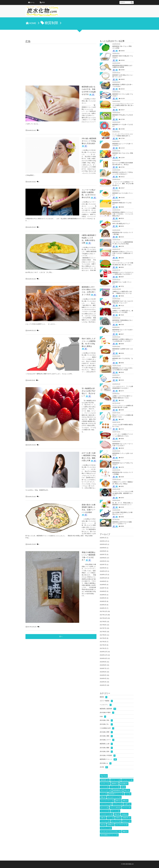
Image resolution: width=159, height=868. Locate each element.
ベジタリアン (106, 705)
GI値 (103, 717)
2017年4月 (103, 638)
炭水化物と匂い (106, 724)
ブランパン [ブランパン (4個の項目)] (115, 787)
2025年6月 (103, 558)
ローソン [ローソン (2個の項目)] (105, 807)
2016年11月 (103, 655)
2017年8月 (103, 625)
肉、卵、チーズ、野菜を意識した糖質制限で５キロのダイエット (123, 504)
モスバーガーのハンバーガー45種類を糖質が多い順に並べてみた (123, 264)
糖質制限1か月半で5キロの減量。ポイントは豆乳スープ (123, 523)
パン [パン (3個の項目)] (128, 794)
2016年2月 (103, 685)
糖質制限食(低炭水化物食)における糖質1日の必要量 (122, 66)
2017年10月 (103, 618)
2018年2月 (103, 605)
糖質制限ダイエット (108, 759)
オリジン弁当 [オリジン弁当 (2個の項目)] (116, 807)
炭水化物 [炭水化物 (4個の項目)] (124, 783)
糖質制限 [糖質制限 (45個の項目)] (105, 780)
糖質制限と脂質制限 (108, 709)
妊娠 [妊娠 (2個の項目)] (103, 818)
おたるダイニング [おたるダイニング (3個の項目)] (114, 797)
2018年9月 (103, 581)
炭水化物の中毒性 (107, 713)
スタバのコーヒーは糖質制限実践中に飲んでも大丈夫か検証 (123, 243)
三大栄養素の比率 (107, 728)
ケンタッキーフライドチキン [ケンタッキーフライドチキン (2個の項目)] (111, 831)
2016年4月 (103, 678)
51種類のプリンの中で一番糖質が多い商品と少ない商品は (123, 483)
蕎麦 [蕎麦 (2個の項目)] (125, 831)
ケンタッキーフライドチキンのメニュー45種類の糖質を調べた (123, 135)
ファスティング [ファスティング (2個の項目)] (107, 814)
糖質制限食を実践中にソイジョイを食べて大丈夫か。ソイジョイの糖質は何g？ (123, 214)
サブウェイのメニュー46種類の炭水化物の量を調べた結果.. (123, 406)
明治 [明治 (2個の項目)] (117, 814)
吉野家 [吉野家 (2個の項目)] (111, 825)
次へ (61, 414)
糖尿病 (104, 697)
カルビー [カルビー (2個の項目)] (127, 821)
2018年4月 (103, 598)
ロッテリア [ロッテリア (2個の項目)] (116, 821)
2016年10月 (103, 658)
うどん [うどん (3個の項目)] (104, 794)
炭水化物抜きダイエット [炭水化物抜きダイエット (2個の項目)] (109, 835)
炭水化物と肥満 (106, 732)
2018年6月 (103, 591)
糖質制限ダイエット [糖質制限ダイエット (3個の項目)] (116, 794)
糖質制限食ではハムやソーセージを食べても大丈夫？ (123, 445)
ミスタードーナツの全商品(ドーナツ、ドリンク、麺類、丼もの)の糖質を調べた (123, 184)
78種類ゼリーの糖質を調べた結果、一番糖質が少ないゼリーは (122, 292)
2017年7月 (103, 628)
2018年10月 (103, 578)
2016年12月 (103, 652)
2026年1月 (103, 538)
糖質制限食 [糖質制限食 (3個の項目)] (118, 790)
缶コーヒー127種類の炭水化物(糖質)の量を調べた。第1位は (123, 164)
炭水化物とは (117, 377)
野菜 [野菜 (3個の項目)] (103, 797)
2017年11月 (103, 615)
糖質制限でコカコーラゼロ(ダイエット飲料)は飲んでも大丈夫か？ (123, 273)
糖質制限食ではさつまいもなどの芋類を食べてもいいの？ (123, 302)
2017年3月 (103, 642)
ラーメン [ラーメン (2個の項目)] (116, 811)
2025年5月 (103, 561)
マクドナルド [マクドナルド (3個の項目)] (106, 804)
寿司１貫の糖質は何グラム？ (121, 224)
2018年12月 (103, 571)
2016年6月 (103, 672)
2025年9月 (103, 548)
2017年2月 (103, 645)
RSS (43, 2)
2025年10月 (103, 544)
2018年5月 (103, 595)
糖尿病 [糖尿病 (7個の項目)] (115, 783)
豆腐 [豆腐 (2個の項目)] (118, 818)
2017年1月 (103, 648)
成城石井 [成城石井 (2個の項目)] (127, 818)
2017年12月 (103, 611)
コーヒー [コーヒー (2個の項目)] (127, 807)
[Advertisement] (61, 61)
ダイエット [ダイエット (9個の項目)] (116, 780)
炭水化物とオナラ (107, 740)
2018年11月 (103, 575)
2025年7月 (103, 555)
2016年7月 (103, 668)
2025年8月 (103, 551)
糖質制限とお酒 (106, 744)
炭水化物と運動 (106, 736)
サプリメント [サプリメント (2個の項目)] (106, 828)
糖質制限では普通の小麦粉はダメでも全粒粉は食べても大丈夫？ (123, 340)
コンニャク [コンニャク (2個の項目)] (105, 811)
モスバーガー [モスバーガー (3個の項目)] (106, 790)
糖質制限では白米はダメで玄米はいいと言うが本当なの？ (123, 173)
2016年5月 (103, 675)
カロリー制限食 (106, 701)
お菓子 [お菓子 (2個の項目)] (127, 804)
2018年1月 (103, 608)
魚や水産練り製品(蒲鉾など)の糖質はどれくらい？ (122, 513)
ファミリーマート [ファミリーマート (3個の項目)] (107, 801)
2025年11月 (103, 541)
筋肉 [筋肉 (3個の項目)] (118, 801)
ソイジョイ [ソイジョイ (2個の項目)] (105, 821)
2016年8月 (103, 665)
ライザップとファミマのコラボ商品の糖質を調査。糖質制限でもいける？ (123, 493)
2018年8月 (103, 585)
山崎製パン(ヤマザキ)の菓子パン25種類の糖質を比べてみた (123, 397)
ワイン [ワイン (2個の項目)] (111, 818)
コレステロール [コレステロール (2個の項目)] (122, 825)
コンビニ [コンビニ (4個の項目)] (105, 787)
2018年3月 (103, 601)
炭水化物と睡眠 (106, 748)
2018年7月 (103, 588)
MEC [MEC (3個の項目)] (127, 790)
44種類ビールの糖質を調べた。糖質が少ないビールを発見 (123, 312)
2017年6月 (103, 632)
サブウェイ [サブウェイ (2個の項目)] (118, 804)
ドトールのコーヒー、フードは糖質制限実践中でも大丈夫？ (123, 387)
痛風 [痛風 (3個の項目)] (125, 801)
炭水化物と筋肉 (106, 752)
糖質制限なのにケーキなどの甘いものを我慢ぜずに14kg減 (123, 369)
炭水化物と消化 (106, 720)
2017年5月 (103, 635)
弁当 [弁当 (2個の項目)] (103, 825)
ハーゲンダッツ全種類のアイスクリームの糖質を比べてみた (123, 435)
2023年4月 (103, 568)
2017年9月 (103, 622)
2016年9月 (103, 662)
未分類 (104, 767)
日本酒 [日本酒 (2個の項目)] (125, 814)
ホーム (32, 2)
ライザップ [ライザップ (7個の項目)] (105, 783)
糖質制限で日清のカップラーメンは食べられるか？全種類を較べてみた (123, 253)
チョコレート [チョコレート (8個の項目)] (127, 780)
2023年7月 (103, 565)
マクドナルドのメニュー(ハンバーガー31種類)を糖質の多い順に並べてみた (123, 105)
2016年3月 (103, 682)
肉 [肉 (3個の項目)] (123, 787)
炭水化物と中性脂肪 (108, 756)
